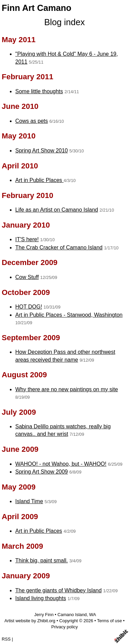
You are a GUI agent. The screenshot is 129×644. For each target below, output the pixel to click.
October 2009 (26, 292)
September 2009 (31, 338)
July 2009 (19, 412)
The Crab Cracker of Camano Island (59, 247)
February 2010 (27, 195)
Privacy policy (64, 627)
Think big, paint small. (42, 560)
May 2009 (19, 487)
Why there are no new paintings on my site (67, 389)
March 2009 (22, 546)
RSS (6, 639)
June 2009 (20, 449)
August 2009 (24, 375)
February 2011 (27, 77)
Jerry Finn (44, 615)
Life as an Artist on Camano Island (57, 210)
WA (93, 615)
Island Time (29, 501)
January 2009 (26, 576)
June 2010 (20, 106)
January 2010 (26, 225)
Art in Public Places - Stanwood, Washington (69, 315)
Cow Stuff (27, 277)
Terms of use (109, 621)
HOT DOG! (29, 307)
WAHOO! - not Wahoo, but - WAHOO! (61, 464)
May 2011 (19, 40)
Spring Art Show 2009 (42, 472)
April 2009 (20, 517)
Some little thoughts (39, 91)
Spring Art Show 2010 (42, 151)
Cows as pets (32, 121)
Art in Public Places (39, 180)
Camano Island (72, 615)
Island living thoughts (41, 598)
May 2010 (19, 136)
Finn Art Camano (36, 8)
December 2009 (30, 262)
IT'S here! (27, 239)
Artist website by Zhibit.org (30, 621)
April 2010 (20, 166)
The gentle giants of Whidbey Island (58, 590)
